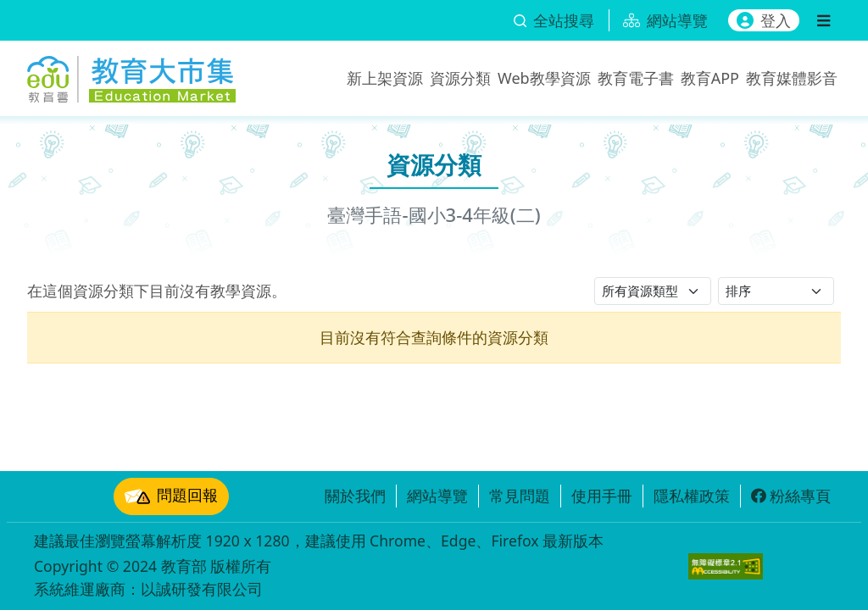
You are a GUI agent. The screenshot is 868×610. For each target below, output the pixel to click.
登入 (764, 20)
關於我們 (355, 496)
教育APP (710, 78)
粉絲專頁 (791, 496)
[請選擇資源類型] (653, 291)
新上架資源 (385, 78)
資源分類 (460, 78)
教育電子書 (636, 78)
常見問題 (520, 496)
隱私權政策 (692, 496)
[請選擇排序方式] (776, 291)
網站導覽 (437, 496)
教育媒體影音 (792, 78)
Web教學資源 (544, 78)
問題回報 (171, 496)
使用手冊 (602, 496)
